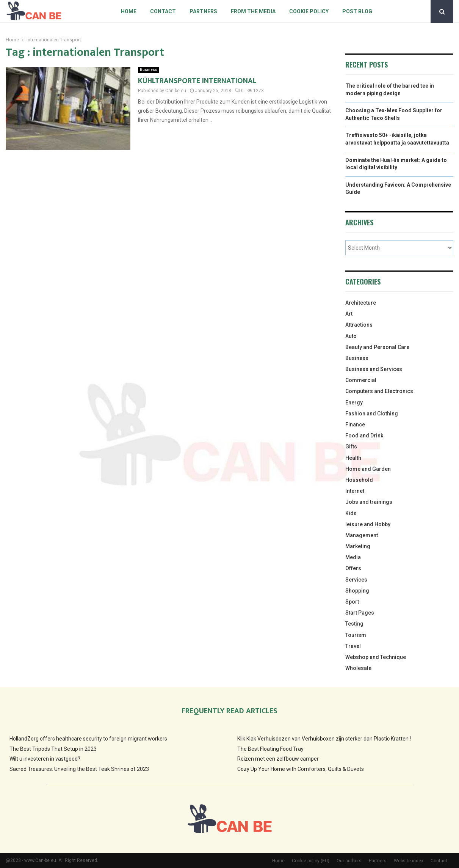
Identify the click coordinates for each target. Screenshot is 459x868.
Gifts (351, 447)
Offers (353, 568)
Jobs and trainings (369, 502)
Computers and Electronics (379, 391)
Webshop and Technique (376, 657)
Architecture (361, 303)
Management (362, 535)
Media (353, 557)
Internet (355, 491)
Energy (354, 403)
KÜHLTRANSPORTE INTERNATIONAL (197, 81)
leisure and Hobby (368, 524)
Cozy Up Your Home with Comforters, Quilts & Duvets (301, 769)
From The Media (253, 11)
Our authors (349, 861)
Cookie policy (309, 11)
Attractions (359, 325)
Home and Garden (368, 469)
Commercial (361, 380)
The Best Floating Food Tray (270, 749)
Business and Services (374, 369)
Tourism (356, 635)
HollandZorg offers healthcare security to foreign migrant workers (88, 739)
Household (359, 480)
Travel (353, 646)
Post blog (357, 11)
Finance (355, 425)
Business (149, 70)
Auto (351, 336)
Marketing (358, 546)
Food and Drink (364, 436)
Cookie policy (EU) (311, 861)
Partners (203, 11)
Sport (352, 602)
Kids (351, 513)
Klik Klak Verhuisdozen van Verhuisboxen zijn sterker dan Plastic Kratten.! (324, 739)
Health (353, 458)
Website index (409, 861)
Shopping (357, 591)
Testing (354, 624)
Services (356, 580)
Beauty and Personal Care (377, 347)
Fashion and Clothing (372, 414)
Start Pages (360, 613)
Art (349, 314)
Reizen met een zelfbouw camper (278, 759)
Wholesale (358, 668)
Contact (163, 11)
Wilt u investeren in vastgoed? (45, 759)
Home (129, 11)
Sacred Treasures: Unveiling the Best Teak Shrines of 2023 (79, 769)
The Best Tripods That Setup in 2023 (53, 749)
